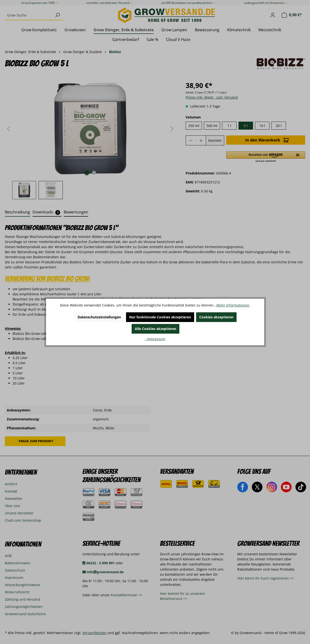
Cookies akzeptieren (216, 317)
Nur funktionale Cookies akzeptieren (160, 317)
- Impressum (155, 339)
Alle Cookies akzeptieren (155, 329)
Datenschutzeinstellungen (99, 317)
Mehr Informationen (233, 305)
